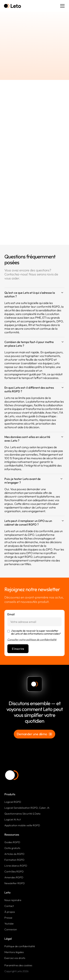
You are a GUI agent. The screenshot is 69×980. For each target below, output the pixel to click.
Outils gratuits (12, 848)
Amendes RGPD (14, 877)
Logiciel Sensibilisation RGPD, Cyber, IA (27, 808)
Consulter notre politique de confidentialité (32, 640)
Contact (9, 906)
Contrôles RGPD (14, 872)
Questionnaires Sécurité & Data (22, 814)
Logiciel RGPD (13, 802)
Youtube (9, 924)
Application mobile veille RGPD (22, 825)
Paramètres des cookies (18, 965)
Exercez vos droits (15, 958)
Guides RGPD (12, 842)
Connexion (11, 929)
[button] (62, 6)
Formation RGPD (14, 860)
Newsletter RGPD (15, 883)
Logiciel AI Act (13, 819)
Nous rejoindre (13, 900)
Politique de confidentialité (20, 946)
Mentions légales (14, 952)
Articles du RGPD (14, 854)
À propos (10, 912)
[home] (12, 6)
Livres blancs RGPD (16, 866)
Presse (8, 918)
